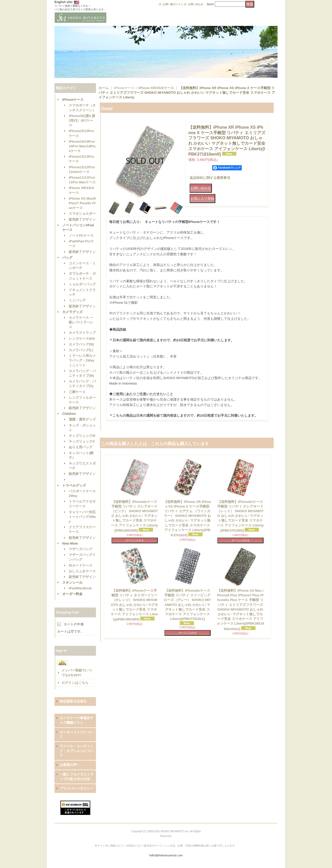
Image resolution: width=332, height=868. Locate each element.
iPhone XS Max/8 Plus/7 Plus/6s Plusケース (82, 203)
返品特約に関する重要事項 (210, 178)
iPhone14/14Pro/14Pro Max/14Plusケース (82, 146)
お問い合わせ (196, 4)
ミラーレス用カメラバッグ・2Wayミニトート (82, 360)
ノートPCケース (81, 236)
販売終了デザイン (82, 219)
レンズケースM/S (82, 339)
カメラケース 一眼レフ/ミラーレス (81, 322)
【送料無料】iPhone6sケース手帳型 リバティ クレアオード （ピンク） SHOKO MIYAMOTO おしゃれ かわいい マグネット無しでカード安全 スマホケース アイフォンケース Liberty (134, 516)
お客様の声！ (70, 765)
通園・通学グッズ (82, 419)
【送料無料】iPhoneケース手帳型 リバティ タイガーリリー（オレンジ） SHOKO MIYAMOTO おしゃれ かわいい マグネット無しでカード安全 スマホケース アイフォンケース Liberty (134, 605)
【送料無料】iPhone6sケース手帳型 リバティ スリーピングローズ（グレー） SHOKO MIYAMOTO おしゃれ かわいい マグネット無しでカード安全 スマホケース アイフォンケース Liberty (187, 605)
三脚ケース (77, 392)
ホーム (104, 88)
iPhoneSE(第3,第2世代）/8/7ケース (82, 121)
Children (69, 414)
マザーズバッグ (81, 549)
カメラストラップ (82, 333)
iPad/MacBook (80, 588)
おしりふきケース (82, 571)
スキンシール (72, 583)
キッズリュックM (82, 436)
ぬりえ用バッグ (81, 447)
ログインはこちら (75, 683)
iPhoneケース (73, 100)
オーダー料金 (72, 594)
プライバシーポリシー (77, 788)
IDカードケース (81, 565)
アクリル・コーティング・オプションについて (77, 751)
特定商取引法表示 (73, 701)
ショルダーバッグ (82, 284)
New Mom (70, 543)
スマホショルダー (82, 214)
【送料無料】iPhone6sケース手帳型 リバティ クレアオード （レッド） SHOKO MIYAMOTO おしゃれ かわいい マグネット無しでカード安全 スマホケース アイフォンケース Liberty (240, 516)
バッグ (67, 258)
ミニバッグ (77, 300)
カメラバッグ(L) (81, 350)
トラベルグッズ (74, 485)
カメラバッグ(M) (81, 344)
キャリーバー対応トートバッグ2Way (82, 517)
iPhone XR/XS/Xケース (156, 88)
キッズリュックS (82, 441)
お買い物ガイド (172, 4)
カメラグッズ (72, 312)
